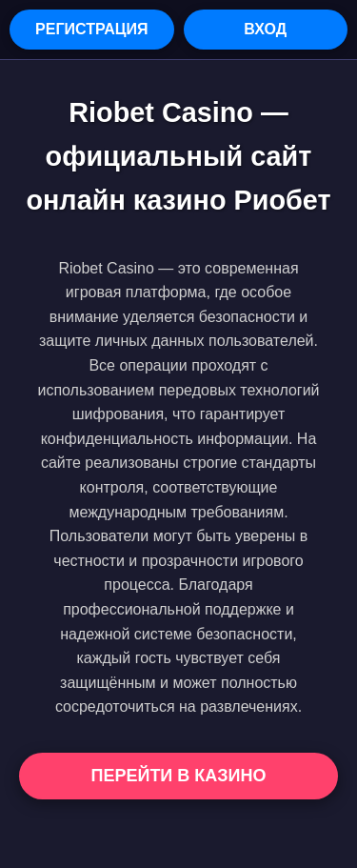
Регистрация (91, 29)
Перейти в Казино (178, 776)
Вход (265, 29)
